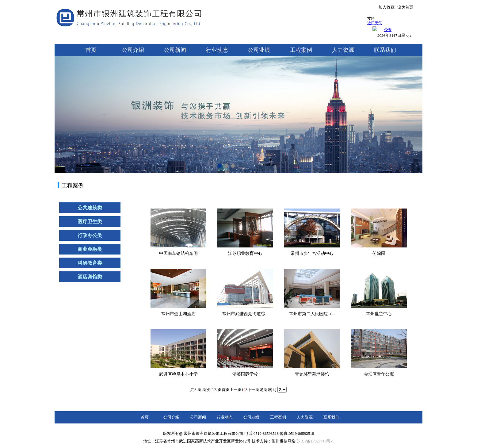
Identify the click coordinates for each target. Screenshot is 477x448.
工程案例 (301, 50)
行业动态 (217, 50)
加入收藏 (387, 7)
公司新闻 (175, 50)
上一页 (236, 390)
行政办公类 (90, 235)
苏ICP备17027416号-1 (315, 441)
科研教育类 (90, 263)
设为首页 (405, 7)
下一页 (253, 390)
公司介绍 (133, 50)
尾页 (263, 390)
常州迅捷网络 (284, 441)
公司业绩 (259, 50)
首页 (91, 50)
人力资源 (343, 50)
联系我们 (385, 50)
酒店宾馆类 (90, 277)
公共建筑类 (90, 208)
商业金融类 (90, 249)
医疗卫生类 (90, 222)
